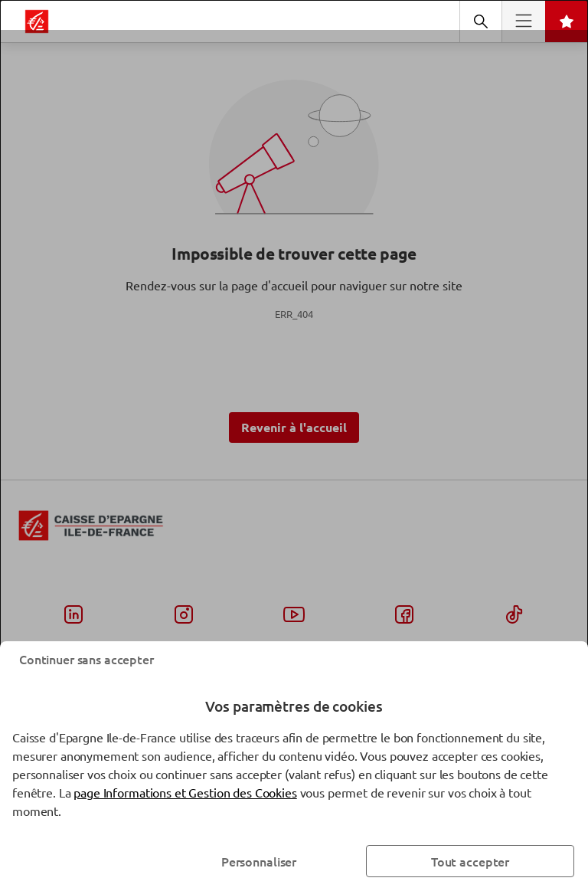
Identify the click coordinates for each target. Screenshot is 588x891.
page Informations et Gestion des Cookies (185, 792)
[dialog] (294, 445)
